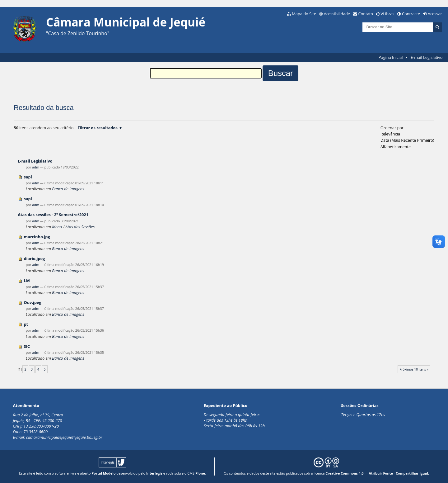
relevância (390, 134)
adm (36, 167)
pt (26, 324)
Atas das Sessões (80, 227)
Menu (57, 227)
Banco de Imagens (68, 189)
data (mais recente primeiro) (407, 140)
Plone (200, 473)
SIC (27, 346)
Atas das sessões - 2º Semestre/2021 (53, 215)
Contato (366, 14)
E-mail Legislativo (427, 57)
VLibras (388, 14)
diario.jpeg (34, 258)
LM (27, 281)
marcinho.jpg (37, 237)
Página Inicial (391, 57)
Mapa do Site (304, 14)
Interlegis (154, 473)
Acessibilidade (337, 14)
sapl (28, 177)
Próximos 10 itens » (414, 369)
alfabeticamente (396, 147)
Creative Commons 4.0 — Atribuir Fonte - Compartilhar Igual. (377, 473)
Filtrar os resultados (98, 128)
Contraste (411, 14)
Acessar (435, 14)
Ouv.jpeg (32, 302)
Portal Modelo (103, 473)
